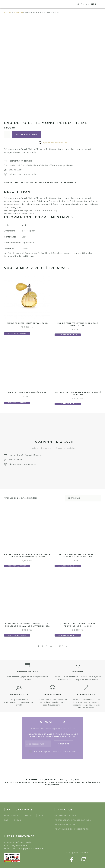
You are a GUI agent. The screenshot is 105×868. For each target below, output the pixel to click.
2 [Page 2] (43, 646)
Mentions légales (65, 824)
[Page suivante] (66, 646)
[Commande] (83, 498)
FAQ (6, 820)
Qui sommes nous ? (65, 816)
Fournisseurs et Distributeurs (73, 820)
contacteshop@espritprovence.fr (27, 849)
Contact (29, 816)
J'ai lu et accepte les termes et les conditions (54, 752)
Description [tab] (11, 183)
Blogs (18, 820)
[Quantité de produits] (7, 135)
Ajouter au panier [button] (17, 334)
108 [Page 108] (61, 646)
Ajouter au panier (26, 135)
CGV (41, 816)
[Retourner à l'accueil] (8, 4)
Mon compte (11, 816)
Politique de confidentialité (72, 829)
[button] (96, 4)
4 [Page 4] (51, 646)
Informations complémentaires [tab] (40, 183)
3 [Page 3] (47, 646)
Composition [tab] (69, 183)
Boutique (18, 12)
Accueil (8, 12)
